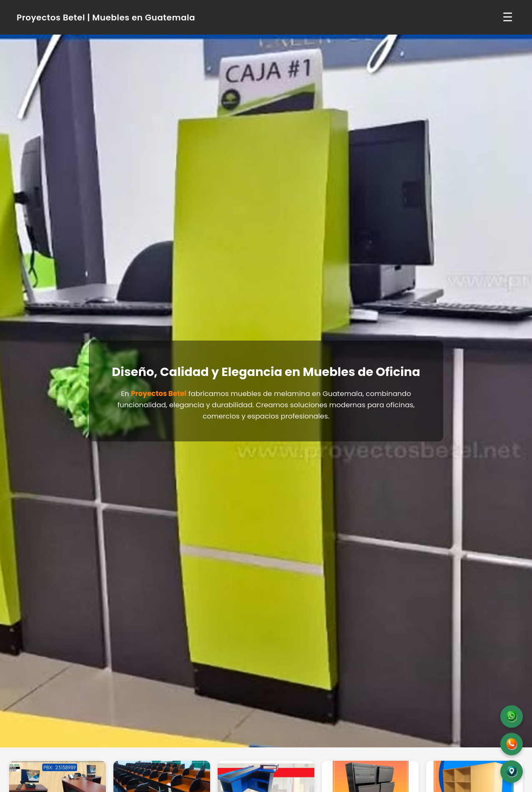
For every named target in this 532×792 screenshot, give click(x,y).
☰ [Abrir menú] (508, 17)
